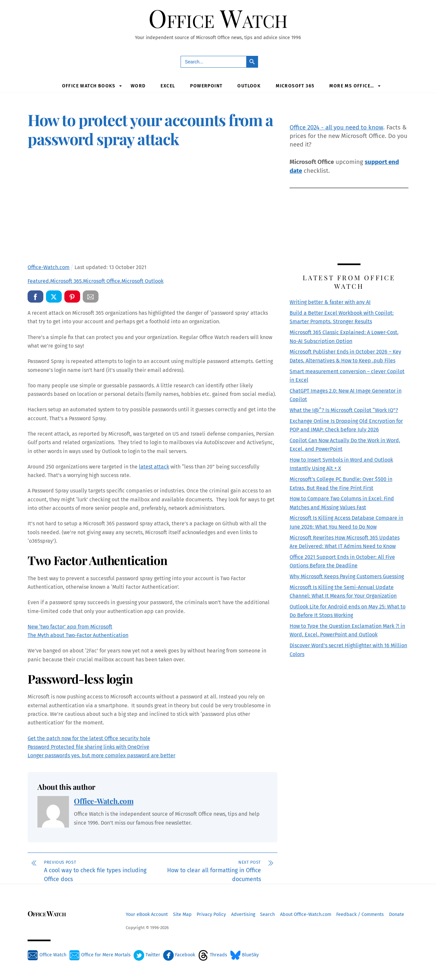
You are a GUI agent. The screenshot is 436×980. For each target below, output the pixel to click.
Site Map (182, 914)
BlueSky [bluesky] (244, 955)
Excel (168, 86)
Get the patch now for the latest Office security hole (89, 738)
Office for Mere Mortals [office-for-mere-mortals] (100, 955)
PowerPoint (206, 86)
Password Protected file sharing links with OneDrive (88, 747)
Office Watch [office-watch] (47, 955)
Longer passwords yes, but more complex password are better (101, 756)
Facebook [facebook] (179, 955)
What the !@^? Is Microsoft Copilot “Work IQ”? (344, 410)
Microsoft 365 (295, 86)
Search (267, 914)
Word (138, 86)
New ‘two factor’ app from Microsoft (70, 627)
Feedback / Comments (360, 914)
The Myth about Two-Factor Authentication (78, 636)
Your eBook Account (147, 914)
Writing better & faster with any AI (330, 302)
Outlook (249, 86)
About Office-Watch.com (306, 914)
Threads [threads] (213, 955)
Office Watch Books (89, 86)
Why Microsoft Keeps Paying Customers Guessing (347, 576)
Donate (397, 914)
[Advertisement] (153, 207)
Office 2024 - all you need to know (336, 127)
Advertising (243, 914)
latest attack (154, 467)
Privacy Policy (211, 914)
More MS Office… (352, 86)
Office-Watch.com (104, 801)
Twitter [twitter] (147, 955)
